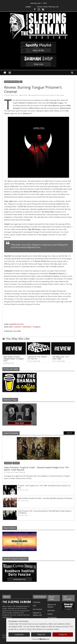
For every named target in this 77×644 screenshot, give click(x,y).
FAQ (34, 606)
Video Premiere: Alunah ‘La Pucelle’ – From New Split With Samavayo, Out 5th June (45, 498)
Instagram (37, 327)
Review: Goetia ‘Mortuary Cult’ (48, 6)
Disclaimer (37, 602)
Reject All (41, 634)
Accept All (63, 634)
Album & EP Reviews (11, 82)
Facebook (17, 327)
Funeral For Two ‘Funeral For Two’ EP (37, 358)
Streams (16, 463)
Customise (19, 634)
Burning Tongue (49, 95)
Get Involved (37, 609)
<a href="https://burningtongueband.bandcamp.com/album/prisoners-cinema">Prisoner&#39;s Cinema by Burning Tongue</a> (38, 314)
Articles (50, 614)
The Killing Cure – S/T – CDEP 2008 (61, 358)
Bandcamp (27, 327)
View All (69, 433)
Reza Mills (24, 95)
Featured (8, 463)
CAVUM (5, 637)
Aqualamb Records (37, 95)
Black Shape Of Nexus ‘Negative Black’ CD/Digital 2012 (13, 359)
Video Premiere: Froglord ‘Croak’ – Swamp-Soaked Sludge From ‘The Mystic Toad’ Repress (36, 469)
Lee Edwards (21, 472)
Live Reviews (52, 617)
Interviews (51, 610)
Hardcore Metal (59, 95)
